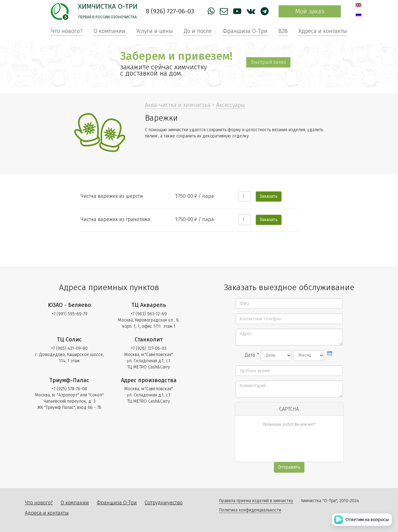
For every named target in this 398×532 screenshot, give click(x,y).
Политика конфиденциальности (250, 510)
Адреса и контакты (323, 31)
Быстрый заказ (268, 62)
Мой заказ (310, 11)
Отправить (289, 467)
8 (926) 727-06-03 (170, 11)
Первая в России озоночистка (108, 17)
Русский (359, 14)
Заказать (269, 196)
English (359, 5)
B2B (283, 31)
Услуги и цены (155, 31)
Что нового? (67, 31)
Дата (252, 355)
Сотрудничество (164, 503)
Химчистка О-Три (108, 6)
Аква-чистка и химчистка (178, 105)
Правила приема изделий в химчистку (256, 501)
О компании (109, 31)
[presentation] (330, 353)
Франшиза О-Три (245, 31)
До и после (198, 31)
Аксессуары (231, 105)
